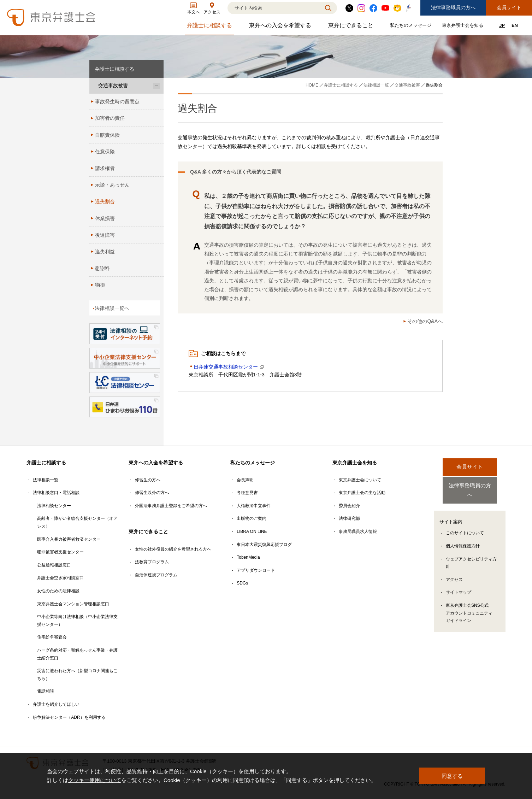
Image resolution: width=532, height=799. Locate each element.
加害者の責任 (110, 118)
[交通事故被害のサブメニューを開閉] (156, 86)
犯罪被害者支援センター (60, 552)
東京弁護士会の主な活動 (362, 493)
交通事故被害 (113, 86)
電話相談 (46, 691)
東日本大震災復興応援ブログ (264, 545)
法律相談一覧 (46, 480)
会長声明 (245, 480)
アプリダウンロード (256, 570)
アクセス (454, 572)
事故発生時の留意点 (117, 101)
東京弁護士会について (360, 480)
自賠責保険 (107, 135)
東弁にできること (352, 27)
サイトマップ (459, 585)
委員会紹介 (349, 506)
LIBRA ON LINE (252, 531)
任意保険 (105, 152)
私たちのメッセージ (412, 27)
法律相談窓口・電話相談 (56, 493)
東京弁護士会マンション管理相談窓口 (73, 604)
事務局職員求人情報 (358, 531)
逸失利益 (105, 252)
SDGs (242, 583)
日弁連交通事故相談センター (226, 367)
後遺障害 (105, 235)
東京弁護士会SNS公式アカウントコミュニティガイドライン (469, 606)
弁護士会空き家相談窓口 (60, 578)
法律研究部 (349, 518)
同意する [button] (452, 776)
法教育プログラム (152, 562)
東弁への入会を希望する (281, 27)
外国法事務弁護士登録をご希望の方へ (171, 506)
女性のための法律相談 (58, 591)
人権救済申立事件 (254, 506)
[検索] (273, 8)
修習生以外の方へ (152, 493)
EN (515, 25)
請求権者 (105, 168)
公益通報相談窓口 (54, 565)
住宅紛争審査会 (52, 637)
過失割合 (105, 201)
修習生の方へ (148, 480)
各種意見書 (247, 493)
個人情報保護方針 (463, 539)
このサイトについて (465, 525)
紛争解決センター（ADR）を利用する (69, 717)
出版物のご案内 (252, 518)
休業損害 (105, 218)
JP (502, 25)
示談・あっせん (112, 185)
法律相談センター (54, 506)
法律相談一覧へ (112, 308)
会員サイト (509, 7)
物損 (100, 285)
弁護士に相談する (210, 27)
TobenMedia (248, 557)
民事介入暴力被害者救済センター (69, 539)
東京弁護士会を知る (463, 27)
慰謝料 (102, 268)
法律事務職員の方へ (453, 7)
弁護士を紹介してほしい (56, 704)
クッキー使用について (95, 780)
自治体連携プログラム (156, 575)
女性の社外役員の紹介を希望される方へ (173, 549)
